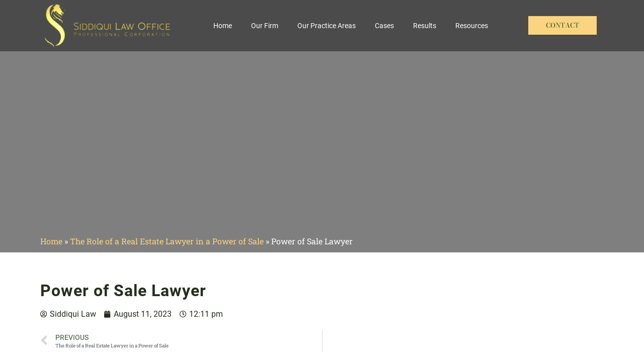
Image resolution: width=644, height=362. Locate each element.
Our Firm (265, 26)
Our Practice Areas (327, 26)
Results (425, 26)
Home (223, 26)
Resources (472, 26)
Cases (384, 26)
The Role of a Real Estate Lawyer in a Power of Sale (167, 241)
